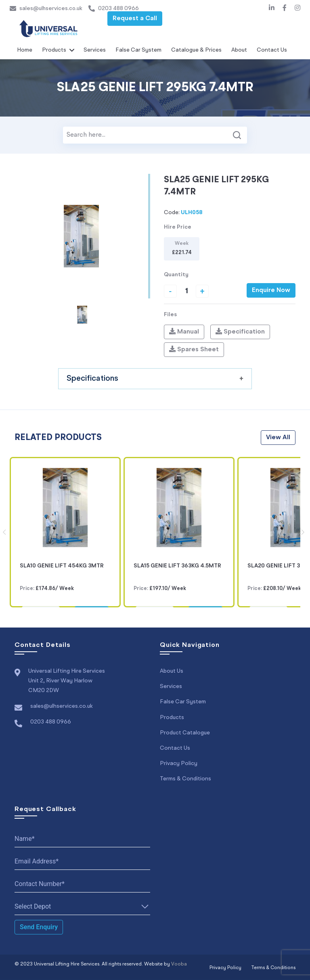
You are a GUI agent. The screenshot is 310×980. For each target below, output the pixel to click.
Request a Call (135, 19)
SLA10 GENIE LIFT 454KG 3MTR (62, 566)
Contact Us (272, 50)
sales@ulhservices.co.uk (46, 8)
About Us (172, 671)
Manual (184, 332)
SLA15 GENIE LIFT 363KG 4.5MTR (177, 566)
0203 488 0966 (114, 8)
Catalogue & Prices (196, 50)
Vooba (179, 964)
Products (54, 50)
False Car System (138, 50)
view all (278, 438)
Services (95, 50)
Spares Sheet (194, 349)
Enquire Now (271, 290)
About (239, 50)
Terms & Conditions (185, 778)
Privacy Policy (179, 763)
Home (25, 50)
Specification (240, 332)
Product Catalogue (185, 732)
